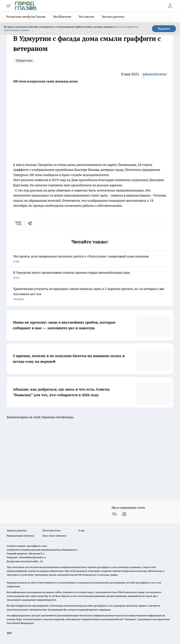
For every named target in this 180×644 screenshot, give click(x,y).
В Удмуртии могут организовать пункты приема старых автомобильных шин (90, 275)
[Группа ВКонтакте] (114, 514)
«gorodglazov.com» (37, 546)
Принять (164, 29)
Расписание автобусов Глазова (26, 17)
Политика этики (52, 530)
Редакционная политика (20, 536)
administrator (155, 74)
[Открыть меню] (8, 6)
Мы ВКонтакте (62, 17)
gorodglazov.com (107, 567)
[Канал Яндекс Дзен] (124, 514)
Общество (24, 60)
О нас (82, 530)
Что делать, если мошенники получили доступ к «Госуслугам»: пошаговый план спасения (90, 259)
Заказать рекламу (113, 17)
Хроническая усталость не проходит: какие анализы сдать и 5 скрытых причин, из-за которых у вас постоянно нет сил (90, 294)
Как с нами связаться (54, 536)
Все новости (87, 17)
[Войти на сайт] (170, 6)
